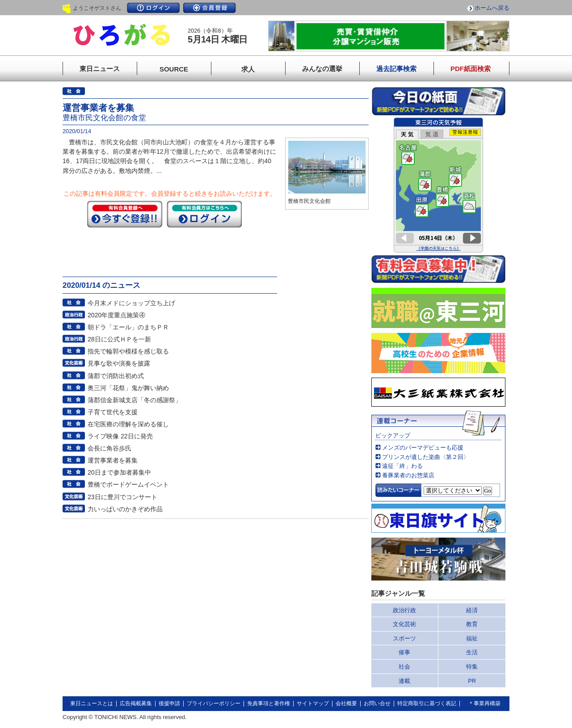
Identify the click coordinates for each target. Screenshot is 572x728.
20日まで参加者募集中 (119, 472)
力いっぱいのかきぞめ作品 (125, 509)
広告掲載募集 (136, 703)
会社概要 (346, 703)
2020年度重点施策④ (116, 315)
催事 (404, 652)
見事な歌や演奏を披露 (119, 363)
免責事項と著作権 (269, 703)
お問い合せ (377, 703)
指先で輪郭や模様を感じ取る (128, 351)
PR (472, 681)
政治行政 (404, 610)
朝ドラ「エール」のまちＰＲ (128, 327)
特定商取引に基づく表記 (427, 703)
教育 (472, 624)
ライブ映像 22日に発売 (120, 436)
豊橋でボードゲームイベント (128, 484)
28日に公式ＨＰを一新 (119, 339)
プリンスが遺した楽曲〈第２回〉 (426, 457)
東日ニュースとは (92, 703)
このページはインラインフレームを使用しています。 (438, 185)
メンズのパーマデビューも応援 (423, 448)
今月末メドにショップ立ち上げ (131, 303)
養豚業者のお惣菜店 (408, 475)
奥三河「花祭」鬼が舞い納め (128, 388)
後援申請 (169, 703)
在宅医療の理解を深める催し (128, 424)
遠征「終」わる (402, 466)
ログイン (153, 8)
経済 (472, 610)
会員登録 (210, 8)
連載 (404, 681)
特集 (472, 667)
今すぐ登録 (125, 214)
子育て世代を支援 (113, 412)
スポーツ (404, 638)
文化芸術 (404, 624)
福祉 (472, 638)
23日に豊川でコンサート (122, 497)
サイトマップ (313, 703)
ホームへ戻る (492, 8)
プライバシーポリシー (214, 703)
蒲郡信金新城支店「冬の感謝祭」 (135, 400)
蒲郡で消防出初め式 (116, 376)
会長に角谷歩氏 (109, 448)
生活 (472, 652)
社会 (404, 667)
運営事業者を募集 (113, 460)
